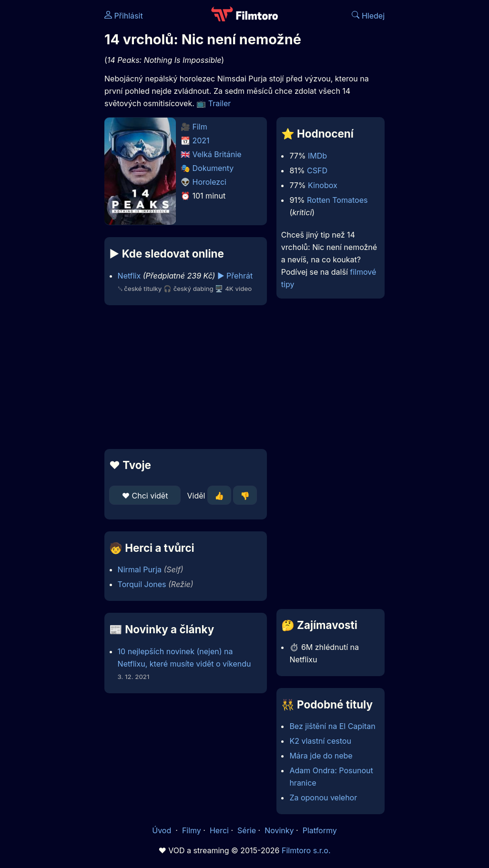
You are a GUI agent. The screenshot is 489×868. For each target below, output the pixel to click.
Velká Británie (217, 154)
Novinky (279, 830)
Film (200, 127)
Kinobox (323, 185)
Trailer (220, 103)
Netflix (129, 276)
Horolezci (209, 182)
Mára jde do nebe (321, 756)
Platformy (320, 830)
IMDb (317, 156)
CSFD (317, 170)
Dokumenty (213, 168)
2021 (201, 140)
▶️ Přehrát (235, 276)
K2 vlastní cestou (320, 741)
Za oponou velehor (323, 798)
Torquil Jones (142, 584)
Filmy (192, 830)
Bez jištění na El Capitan (332, 726)
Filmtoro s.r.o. (306, 850)
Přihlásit (124, 16)
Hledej (368, 16)
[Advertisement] (183, 377)
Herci (219, 830)
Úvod (163, 830)
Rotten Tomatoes (337, 200)
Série (247, 830)
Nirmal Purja (140, 569)
